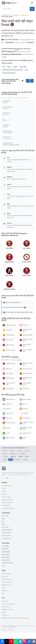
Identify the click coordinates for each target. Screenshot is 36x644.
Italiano (5, 454)
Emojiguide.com (6, 15)
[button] (18, 102)
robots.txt (10, 630)
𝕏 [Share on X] (7, 641)
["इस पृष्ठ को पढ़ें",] (16, 9)
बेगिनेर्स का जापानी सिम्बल (26, 428)
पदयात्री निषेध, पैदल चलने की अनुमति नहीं (12, 70)
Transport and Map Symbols (11, 145)
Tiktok (4, 566)
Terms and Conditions (8, 604)
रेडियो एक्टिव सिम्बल (26, 335)
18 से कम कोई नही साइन (26, 351)
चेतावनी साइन (7, 330)
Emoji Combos (6, 574)
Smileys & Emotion (8, 500)
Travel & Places (7, 497)
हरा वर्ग (6, 433)
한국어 (27, 457)
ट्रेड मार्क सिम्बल (24, 414)
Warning (24, 15)
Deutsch (20, 451)
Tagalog (25, 460)
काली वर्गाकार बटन (9, 400)
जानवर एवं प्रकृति (6, 533)
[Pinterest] (11, 478)
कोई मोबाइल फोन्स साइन (26, 330)
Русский (6, 457)
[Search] (32, 9)
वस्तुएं (3, 519)
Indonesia (17, 460)
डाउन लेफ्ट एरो (8, 414)
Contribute (5, 601)
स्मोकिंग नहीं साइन (8, 345)
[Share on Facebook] (2, 641)
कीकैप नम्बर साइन (8, 438)
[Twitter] (7, 478)
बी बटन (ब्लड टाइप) (9, 423)
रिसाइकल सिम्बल (25, 400)
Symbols (16, 15)
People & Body (7, 486)
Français (27, 451)
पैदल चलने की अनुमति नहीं (9, 73)
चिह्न (4, 67)
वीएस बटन (24, 409)
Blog (3, 588)
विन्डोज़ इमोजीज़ (6, 555)
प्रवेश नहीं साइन (8, 340)
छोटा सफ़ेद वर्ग (7, 409)
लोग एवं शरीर (5, 516)
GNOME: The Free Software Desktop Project (15, 618)
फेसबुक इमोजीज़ (6, 552)
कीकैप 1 (23, 438)
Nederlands (14, 454)
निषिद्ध (9, 67)
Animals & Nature (7, 503)
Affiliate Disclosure (8, 610)
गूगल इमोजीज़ (5, 549)
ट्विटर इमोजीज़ (6, 557)
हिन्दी (11, 460)
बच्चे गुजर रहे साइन (9, 350)
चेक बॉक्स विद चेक (25, 433)
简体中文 (13, 457)
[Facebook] (3, 478)
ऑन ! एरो (23, 404)
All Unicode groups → (8, 508)
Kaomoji (4, 591)
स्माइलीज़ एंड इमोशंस (7, 530)
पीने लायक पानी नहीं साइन (26, 340)
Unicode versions (7, 582)
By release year (7, 579)
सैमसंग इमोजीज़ (6, 560)
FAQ (3, 593)
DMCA (4, 612)
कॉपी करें (30, 81)
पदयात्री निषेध (23, 67)
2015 (4, 57)
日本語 (20, 457)
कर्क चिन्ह (6, 428)
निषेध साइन (24, 325)
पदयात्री (15, 67)
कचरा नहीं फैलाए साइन (25, 345)
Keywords (5, 576)
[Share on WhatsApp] (16, 641)
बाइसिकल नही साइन (9, 325)
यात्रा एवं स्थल (5, 527)
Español (12, 451)
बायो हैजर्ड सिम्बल (8, 335)
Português (23, 454)
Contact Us (5, 615)
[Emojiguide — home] (9, 3)
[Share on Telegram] (20, 641)
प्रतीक (14, 360)
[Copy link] (29, 641)
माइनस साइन (7, 404)
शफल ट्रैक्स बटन (25, 418)
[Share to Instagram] (25, 641)
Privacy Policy (6, 607)
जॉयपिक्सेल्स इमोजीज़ (7, 563)
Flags (4, 489)
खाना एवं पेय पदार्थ (6, 536)
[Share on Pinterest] (11, 641)
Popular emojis (6, 585)
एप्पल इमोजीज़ (5, 546)
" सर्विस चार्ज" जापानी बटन (26, 423)
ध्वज (3, 522)
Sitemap (4, 630)
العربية (5, 460)
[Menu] (32, 3)
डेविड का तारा (7, 418)
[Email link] (34, 641)
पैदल (26, 70)
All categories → (7, 538)
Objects (4, 491)
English (5, 451)
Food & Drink (6, 505)
